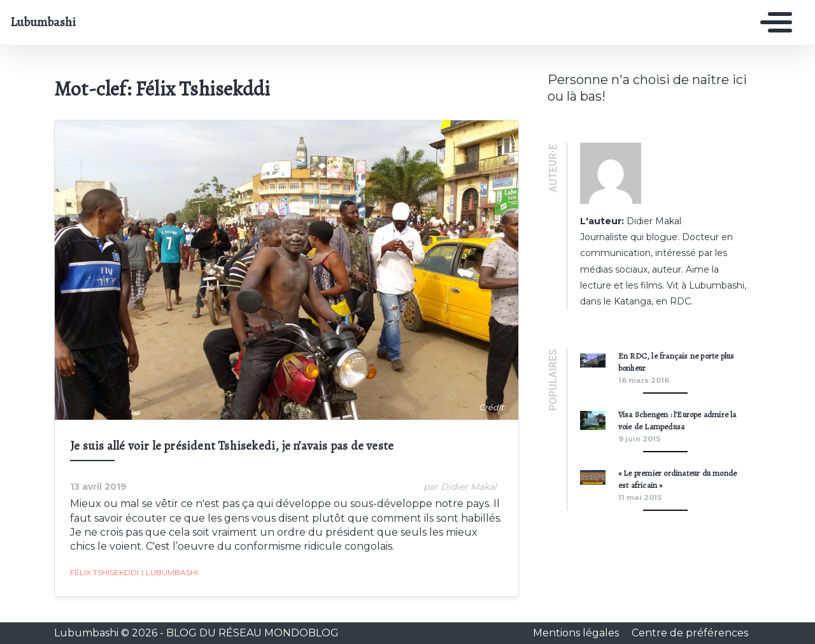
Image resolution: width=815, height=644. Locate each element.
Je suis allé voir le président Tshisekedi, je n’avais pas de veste (232, 446)
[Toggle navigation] (773, 22)
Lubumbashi (43, 22)
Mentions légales (577, 633)
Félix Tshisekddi (104, 572)
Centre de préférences (690, 633)
